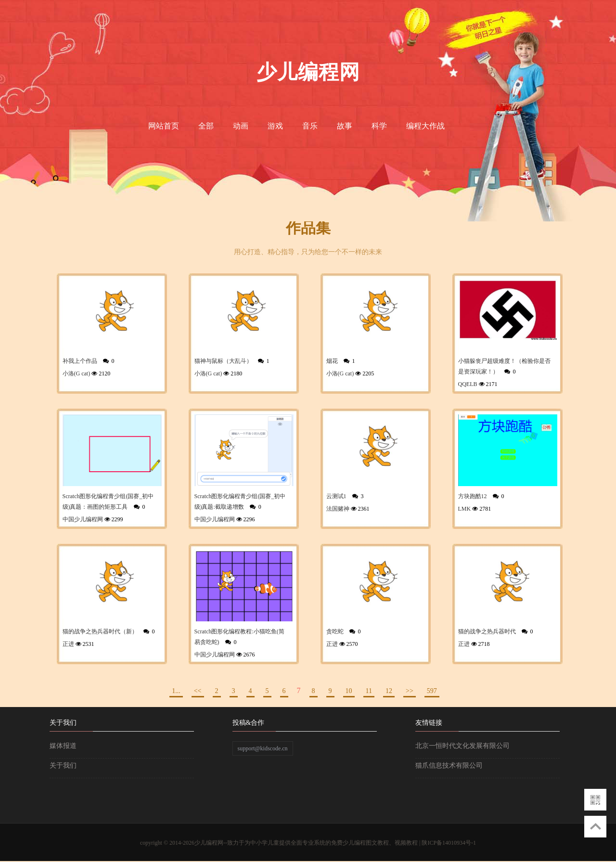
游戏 (275, 126)
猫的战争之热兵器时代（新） (100, 631)
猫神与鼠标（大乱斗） (223, 361)
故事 (345, 126)
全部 (206, 126)
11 (369, 691)
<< (198, 691)
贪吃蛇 (335, 631)
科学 (379, 126)
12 (389, 691)
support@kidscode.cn (263, 748)
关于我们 (63, 766)
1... (176, 691)
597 (432, 691)
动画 (241, 126)
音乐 (310, 126)
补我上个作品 (80, 361)
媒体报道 (63, 746)
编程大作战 (425, 126)
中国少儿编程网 (83, 519)
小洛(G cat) (77, 373)
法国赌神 (338, 509)
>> (410, 691)
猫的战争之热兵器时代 (487, 631)
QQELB (468, 384)
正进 (68, 644)
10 (349, 691)
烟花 (332, 361)
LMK (465, 509)
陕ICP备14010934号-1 (449, 843)
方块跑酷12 (473, 496)
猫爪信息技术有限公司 (449, 766)
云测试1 (336, 496)
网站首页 (164, 126)
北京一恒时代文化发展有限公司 (462, 746)
